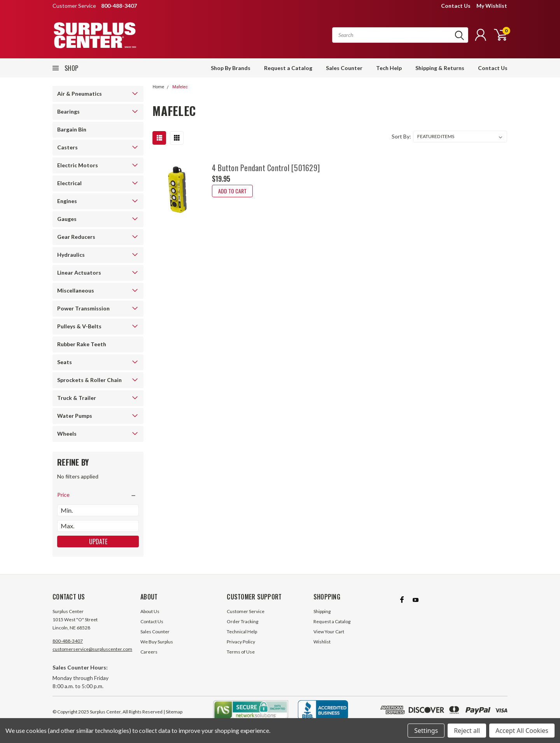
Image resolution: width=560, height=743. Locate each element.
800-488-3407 (68, 641)
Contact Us (456, 6)
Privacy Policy (241, 642)
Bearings (68, 111)
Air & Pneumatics (80, 94)
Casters (67, 147)
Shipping (322, 611)
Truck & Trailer (77, 398)
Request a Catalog (288, 68)
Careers (149, 652)
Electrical (69, 183)
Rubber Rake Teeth (82, 344)
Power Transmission (83, 308)
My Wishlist (492, 6)
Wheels (67, 434)
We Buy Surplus (157, 642)
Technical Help (242, 632)
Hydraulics (71, 255)
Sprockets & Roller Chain (89, 380)
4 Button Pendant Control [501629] (266, 168)
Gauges (67, 219)
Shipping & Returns (440, 68)
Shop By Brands (231, 68)
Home (158, 87)
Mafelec (180, 87)
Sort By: (401, 136)
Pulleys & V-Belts (79, 326)
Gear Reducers (76, 237)
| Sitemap (173, 712)
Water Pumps (75, 416)
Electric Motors (78, 165)
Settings (426, 731)
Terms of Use (241, 652)
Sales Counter (344, 68)
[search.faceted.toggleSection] (98, 495)
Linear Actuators (79, 272)
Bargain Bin (72, 129)
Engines (67, 201)
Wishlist (322, 642)
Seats (65, 362)
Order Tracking (242, 621)
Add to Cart (232, 191)
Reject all (467, 731)
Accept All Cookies (522, 731)
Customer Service (246, 611)
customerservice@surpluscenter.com (92, 649)
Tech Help (389, 68)
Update (98, 541)
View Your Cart (329, 632)
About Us (150, 611)
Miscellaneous (76, 290)
